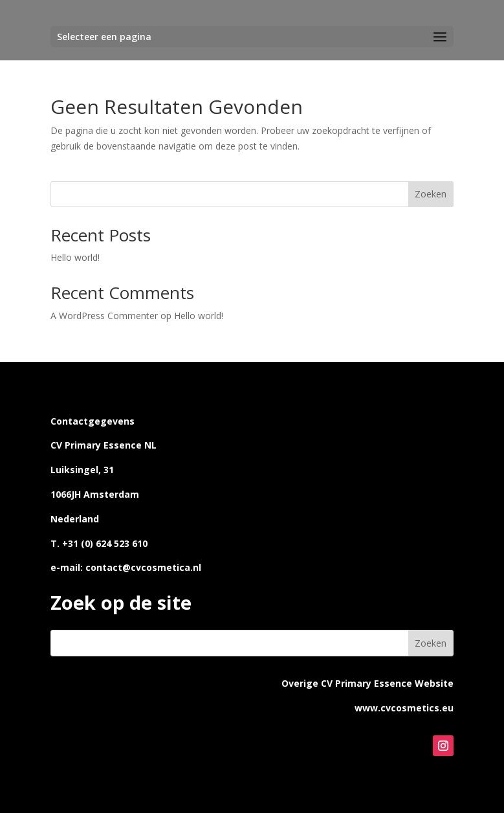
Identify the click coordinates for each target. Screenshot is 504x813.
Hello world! (75, 257)
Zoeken (431, 194)
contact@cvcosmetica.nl (143, 567)
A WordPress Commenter (104, 316)
